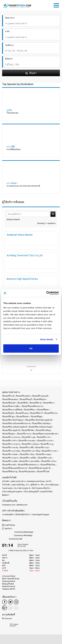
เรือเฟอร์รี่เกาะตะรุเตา (27, 441)
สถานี (48, 481)
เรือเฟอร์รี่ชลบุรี (26, 399)
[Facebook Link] (5, 602)
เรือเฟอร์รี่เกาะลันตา (10, 454)
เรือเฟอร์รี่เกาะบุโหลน (30, 444)
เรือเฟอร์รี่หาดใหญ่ (43, 430)
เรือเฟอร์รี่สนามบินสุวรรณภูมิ (40, 427)
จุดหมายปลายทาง (18, 481)
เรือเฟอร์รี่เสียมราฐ (10, 472)
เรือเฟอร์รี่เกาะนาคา (45, 441)
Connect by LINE (12, 539)
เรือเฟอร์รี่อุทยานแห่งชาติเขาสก (45, 434)
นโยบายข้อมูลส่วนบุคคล (12, 492)
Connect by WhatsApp (17, 536)
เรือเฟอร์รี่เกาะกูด (28, 437)
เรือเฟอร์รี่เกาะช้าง (9, 441)
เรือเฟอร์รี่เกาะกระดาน (11, 437)
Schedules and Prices (36, 481)
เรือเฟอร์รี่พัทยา (43, 410)
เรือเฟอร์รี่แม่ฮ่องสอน (27, 472)
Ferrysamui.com (9, 505)
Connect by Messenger (18, 532)
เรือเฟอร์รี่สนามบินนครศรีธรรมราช (16, 423)
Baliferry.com (22, 505)
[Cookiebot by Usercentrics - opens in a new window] (46, 293)
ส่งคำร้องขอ (9, 525)
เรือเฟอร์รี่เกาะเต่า (45, 458)
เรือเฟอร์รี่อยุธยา (9, 434)
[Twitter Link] (10, 602)
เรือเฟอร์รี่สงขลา (23, 417)
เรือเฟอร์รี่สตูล (36, 417)
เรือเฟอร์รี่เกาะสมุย (43, 454)
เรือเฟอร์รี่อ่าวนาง (24, 434)
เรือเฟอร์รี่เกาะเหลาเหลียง (29, 461)
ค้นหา (53, 214)
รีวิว (42, 485)
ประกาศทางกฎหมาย (22, 488)
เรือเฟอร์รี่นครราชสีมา (11, 406)
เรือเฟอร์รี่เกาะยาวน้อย (11, 451)
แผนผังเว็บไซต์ (46, 492)
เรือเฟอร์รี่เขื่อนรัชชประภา (28, 465)
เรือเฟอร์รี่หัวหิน (28, 430)
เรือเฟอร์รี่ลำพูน (8, 417)
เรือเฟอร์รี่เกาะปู (47, 444)
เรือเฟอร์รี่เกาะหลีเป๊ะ (28, 458)
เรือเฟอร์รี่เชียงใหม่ (48, 465)
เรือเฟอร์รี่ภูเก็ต (8, 413)
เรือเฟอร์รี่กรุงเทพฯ (23, 396)
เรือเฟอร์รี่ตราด (35, 403)
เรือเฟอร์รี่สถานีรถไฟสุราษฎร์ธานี (39, 420)
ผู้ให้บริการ (35, 485)
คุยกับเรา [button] (7, 528)
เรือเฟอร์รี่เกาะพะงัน (10, 447)
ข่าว (28, 485)
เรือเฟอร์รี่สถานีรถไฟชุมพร (13, 420)
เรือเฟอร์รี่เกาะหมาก (10, 458)
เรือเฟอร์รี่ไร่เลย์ (43, 472)
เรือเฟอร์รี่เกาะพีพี (26, 447)
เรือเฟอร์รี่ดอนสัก (9, 403)
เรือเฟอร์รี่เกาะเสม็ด (10, 461)
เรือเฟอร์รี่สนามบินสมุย (41, 423)
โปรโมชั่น (6, 485)
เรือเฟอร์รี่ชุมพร (40, 399)
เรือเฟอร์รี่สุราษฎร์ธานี (11, 430)
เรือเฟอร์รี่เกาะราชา (49, 451)
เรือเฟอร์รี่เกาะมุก (42, 447)
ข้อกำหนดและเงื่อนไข (41, 488)
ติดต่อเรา (6, 495)
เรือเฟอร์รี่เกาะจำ (44, 437)
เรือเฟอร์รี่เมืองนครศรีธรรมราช (15, 468)
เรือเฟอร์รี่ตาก (48, 403)
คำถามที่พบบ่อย (52, 485)
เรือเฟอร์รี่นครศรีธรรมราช (32, 406)
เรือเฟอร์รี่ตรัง (23, 403)
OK (31, 348)
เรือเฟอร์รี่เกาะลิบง (27, 454)
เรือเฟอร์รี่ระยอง (22, 413)
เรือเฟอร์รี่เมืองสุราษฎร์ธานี (39, 468)
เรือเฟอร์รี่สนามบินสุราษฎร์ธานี (15, 427)
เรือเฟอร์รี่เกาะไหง (48, 461)
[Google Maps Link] (5, 608)
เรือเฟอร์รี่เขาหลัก (9, 465)
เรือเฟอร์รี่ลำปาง (51, 413)
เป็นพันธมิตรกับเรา (23, 514)
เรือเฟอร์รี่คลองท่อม (10, 399)
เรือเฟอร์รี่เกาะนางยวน (11, 444)
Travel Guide (7, 488)
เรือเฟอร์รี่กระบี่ (8, 396)
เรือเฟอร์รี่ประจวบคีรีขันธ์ (12, 410)
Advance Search (13, 219)
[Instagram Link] (16, 602)
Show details (47, 339)
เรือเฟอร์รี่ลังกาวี (36, 413)
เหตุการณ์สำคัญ (18, 485)
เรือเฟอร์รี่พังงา (30, 410)
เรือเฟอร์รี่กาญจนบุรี (40, 396)
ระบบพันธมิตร (8, 514)
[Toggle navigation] (57, 5)
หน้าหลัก (6, 481)
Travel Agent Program (40, 514)
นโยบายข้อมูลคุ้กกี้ (31, 492)
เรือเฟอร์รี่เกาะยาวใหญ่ (31, 451)
